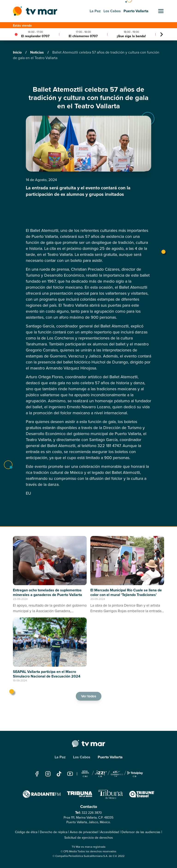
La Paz (60, 757)
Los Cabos (82, 757)
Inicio (18, 52)
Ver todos (88, 696)
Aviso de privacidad (84, 832)
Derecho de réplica (54, 832)
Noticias (37, 52)
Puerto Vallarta (110, 757)
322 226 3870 (92, 813)
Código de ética (26, 832)
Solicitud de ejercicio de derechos (89, 838)
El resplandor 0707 (35, 36)
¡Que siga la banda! (131, 36)
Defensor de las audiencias (141, 832)
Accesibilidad (110, 832)
